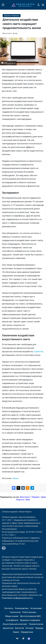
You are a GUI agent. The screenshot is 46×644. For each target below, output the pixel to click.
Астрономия (36, 608)
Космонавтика (22, 608)
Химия (16, 632)
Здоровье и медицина (12, 16)
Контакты (9, 608)
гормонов (38, 351)
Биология (20, 628)
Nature (16, 478)
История (30, 628)
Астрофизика (12, 620)
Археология (8, 628)
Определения (27, 632)
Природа (39, 628)
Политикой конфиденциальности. (17, 598)
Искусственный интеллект (15, 624)
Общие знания (12, 616)
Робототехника (29, 612)
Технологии (15, 612)
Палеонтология (36, 624)
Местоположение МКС (31, 616)
